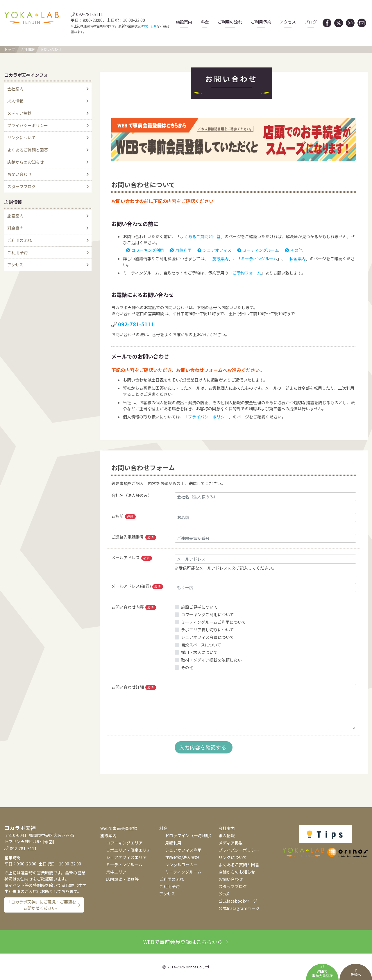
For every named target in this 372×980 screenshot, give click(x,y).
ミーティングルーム (258, 250)
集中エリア (116, 872)
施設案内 (184, 22)
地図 (49, 842)
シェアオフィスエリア (126, 857)
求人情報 (15, 101)
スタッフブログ (22, 186)
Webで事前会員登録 (119, 828)
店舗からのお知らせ (26, 162)
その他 (294, 250)
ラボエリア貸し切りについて (208, 630)
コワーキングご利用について (208, 614)
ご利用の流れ (230, 22)
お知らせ (150, 26)
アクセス (288, 22)
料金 (205, 22)
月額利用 (181, 250)
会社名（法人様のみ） (132, 495)
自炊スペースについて (201, 645)
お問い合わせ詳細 (134, 687)
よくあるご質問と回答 (200, 236)
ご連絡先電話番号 (134, 537)
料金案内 (298, 259)
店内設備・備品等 (122, 879)
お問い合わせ (51, 49)
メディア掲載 (19, 113)
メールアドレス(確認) (137, 586)
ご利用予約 (261, 22)
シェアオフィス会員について (208, 637)
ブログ (311, 22)
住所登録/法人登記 (182, 857)
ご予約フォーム (247, 273)
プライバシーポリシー (208, 417)
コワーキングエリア (124, 843)
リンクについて (22, 138)
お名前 (124, 516)
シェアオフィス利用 (183, 850)
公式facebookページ (238, 901)
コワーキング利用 (145, 250)
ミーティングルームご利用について (213, 622)
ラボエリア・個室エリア (128, 850)
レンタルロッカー (181, 865)
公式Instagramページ (239, 908)
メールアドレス (132, 558)
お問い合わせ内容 (134, 607)
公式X (224, 894)
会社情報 (28, 49)
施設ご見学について (199, 607)
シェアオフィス (214, 250)
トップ (10, 49)
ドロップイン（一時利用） (189, 835)
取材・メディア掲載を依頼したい (211, 660)
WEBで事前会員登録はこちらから (186, 942)
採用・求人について (199, 652)
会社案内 (15, 89)
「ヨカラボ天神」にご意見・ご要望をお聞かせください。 (42, 905)
